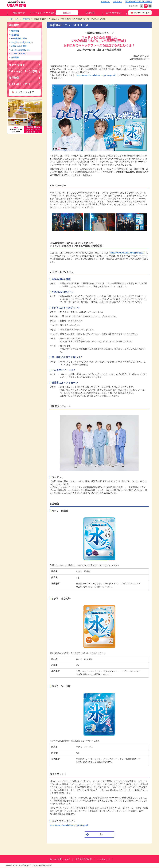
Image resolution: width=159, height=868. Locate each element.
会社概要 (15, 35)
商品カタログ (19, 13)
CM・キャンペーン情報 (43, 13)
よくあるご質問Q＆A (20, 50)
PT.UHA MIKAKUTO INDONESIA (139, 2)
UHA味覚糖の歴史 (19, 38)
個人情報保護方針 (84, 859)
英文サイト (105, 2)
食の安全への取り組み (22, 42)
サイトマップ (104, 859)
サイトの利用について (59, 859)
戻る (101, 834)
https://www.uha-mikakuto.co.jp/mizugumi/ (96, 75)
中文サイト (118, 2)
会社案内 (67, 13)
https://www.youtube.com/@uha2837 (127, 253)
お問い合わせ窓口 (114, 13)
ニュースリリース (19, 54)
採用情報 (90, 13)
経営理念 (15, 31)
